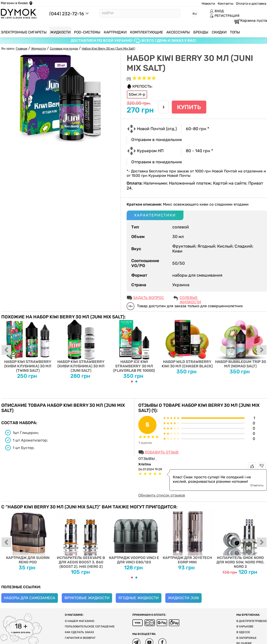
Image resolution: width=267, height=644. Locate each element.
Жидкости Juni (183, 598)
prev (6, 350)
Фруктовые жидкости (87, 598)
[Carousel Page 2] (136, 381)
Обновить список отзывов (162, 495)
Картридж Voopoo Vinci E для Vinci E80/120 (134, 537)
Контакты (225, 3)
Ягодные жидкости (139, 598)
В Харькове (245, 626)
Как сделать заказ (79, 632)
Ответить (257, 485)
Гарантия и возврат (80, 638)
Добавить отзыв (162, 452)
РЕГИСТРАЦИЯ (225, 16)
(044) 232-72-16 (67, 14)
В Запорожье (247, 638)
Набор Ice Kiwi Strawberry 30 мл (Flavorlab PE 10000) (134, 346)
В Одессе (243, 632)
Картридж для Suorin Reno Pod (28, 537)
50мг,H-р (137, 94)
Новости (208, 3)
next (262, 350)
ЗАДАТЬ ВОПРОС (149, 298)
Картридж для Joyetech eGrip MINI (187, 537)
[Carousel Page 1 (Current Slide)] (132, 381)
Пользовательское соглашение (90, 626)
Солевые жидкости (190, 298)
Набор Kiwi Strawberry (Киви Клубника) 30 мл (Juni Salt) (81, 346)
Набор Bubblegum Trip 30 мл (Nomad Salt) (240, 344)
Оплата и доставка (251, 3)
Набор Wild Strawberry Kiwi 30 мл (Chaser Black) (187, 344)
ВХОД (217, 11)
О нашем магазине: (80, 621)
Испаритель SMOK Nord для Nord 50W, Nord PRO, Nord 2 (240, 539)
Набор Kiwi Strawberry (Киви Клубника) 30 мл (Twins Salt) (28, 346)
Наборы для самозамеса (30, 598)
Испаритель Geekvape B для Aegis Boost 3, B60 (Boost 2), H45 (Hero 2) (81, 539)
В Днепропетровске (252, 621)
